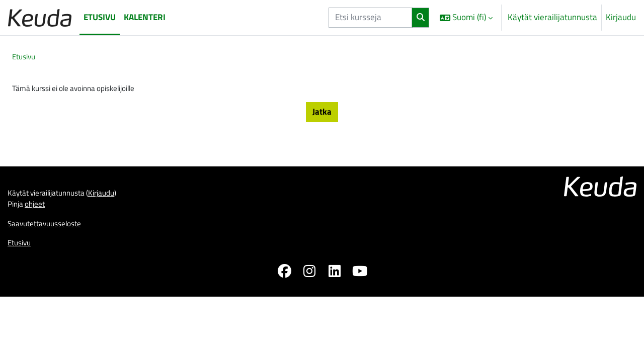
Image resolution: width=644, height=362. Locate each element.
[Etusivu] (40, 17)
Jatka (322, 115)
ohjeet (39, 212)
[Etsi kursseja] (370, 18)
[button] (466, 18)
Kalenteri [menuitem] (145, 17)
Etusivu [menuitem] (100, 17)
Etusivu (25, 57)
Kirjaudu (621, 17)
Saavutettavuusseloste (50, 232)
